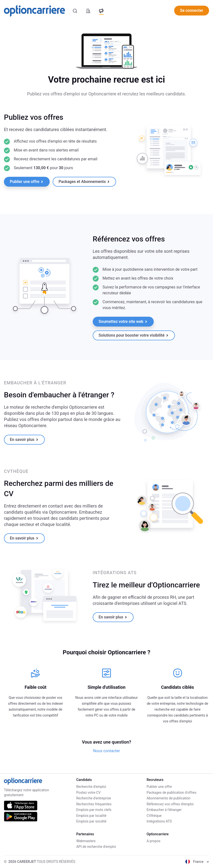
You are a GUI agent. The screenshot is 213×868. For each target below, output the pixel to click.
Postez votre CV (88, 793)
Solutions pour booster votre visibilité (134, 335)
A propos (153, 841)
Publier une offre (27, 182)
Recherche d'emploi (91, 787)
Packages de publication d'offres (171, 793)
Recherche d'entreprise (94, 798)
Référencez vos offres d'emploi (170, 804)
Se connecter (192, 10)
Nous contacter (106, 751)
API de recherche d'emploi (96, 847)
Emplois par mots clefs (94, 810)
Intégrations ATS (159, 821)
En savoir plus (24, 440)
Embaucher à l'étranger (164, 810)
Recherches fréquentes (94, 804)
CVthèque (154, 816)
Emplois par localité (91, 816)
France (197, 862)
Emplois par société (91, 821)
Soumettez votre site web (123, 322)
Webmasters (86, 841)
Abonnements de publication (168, 798)
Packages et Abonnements (84, 182)
